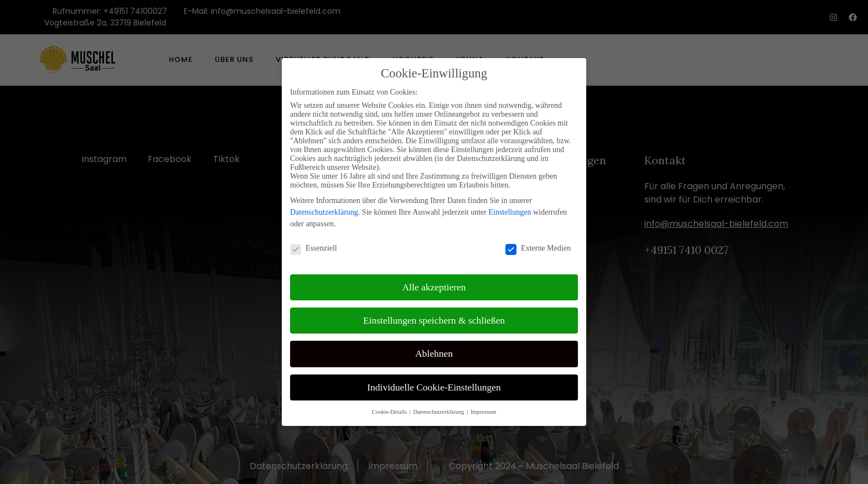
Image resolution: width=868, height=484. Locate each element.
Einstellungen (510, 208)
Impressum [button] (484, 408)
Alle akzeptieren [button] (434, 283)
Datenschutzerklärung (324, 208)
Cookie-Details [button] (390, 408)
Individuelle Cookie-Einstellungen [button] (434, 383)
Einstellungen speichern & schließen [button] (434, 316)
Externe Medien (538, 244)
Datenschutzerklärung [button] (439, 408)
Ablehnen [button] (434, 350)
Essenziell (314, 244)
